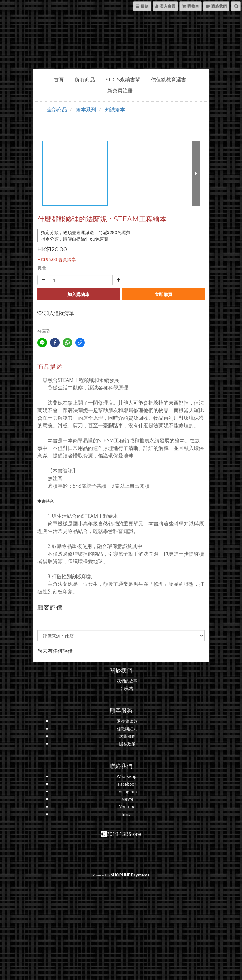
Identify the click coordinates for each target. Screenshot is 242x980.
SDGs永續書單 (123, 80)
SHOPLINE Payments (130, 875)
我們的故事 (127, 681)
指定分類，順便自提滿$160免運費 (75, 239)
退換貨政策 (127, 721)
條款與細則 (127, 729)
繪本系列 (86, 109)
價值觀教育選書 (169, 80)
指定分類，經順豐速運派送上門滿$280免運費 (86, 232)
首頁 (59, 80)
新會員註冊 (120, 91)
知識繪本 (115, 109)
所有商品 (85, 80)
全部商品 (57, 109)
